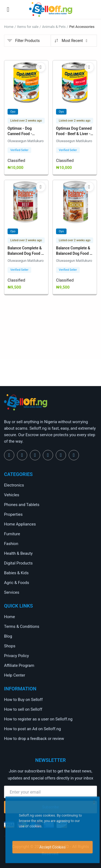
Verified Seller (19, 150)
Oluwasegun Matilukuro (26, 141)
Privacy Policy (16, 656)
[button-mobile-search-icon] (93, 9)
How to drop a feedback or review (34, 739)
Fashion (11, 544)
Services (12, 592)
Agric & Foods (17, 583)
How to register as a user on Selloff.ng (38, 719)
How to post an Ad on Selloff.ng (32, 729)
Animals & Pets (54, 27)
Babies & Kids (16, 573)
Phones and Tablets (22, 505)
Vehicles (12, 495)
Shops (10, 646)
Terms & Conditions (22, 626)
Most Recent (71, 41)
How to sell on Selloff (23, 709)
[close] (94, 802)
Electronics (14, 485)
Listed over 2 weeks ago (26, 121)
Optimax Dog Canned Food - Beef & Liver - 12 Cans (74, 134)
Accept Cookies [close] (52, 847)
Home (9, 27)
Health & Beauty (18, 553)
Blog (8, 636)
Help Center (15, 675)
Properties (13, 514)
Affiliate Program (19, 665)
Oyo (13, 112)
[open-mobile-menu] (8, 9)
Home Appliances (20, 524)
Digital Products (18, 563)
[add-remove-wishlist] (41, 67)
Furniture (12, 534)
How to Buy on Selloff (23, 700)
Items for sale (28, 27)
